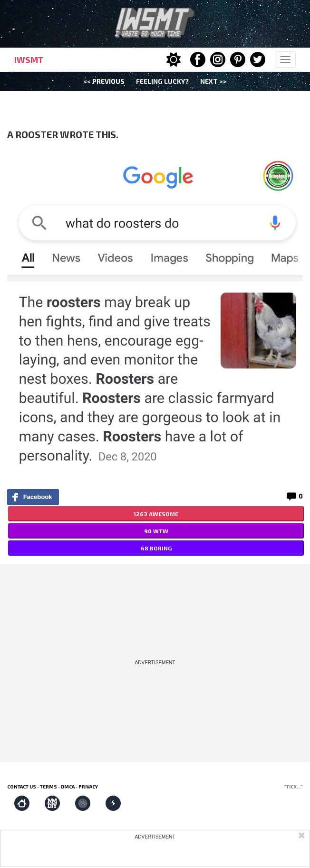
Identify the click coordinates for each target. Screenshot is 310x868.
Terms (48, 787)
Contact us (22, 787)
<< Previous (104, 81)
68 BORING (156, 548)
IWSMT (29, 60)
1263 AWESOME (156, 514)
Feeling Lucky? (162, 81)
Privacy (88, 787)
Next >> (213, 81)
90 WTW (156, 531)
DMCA (68, 787)
